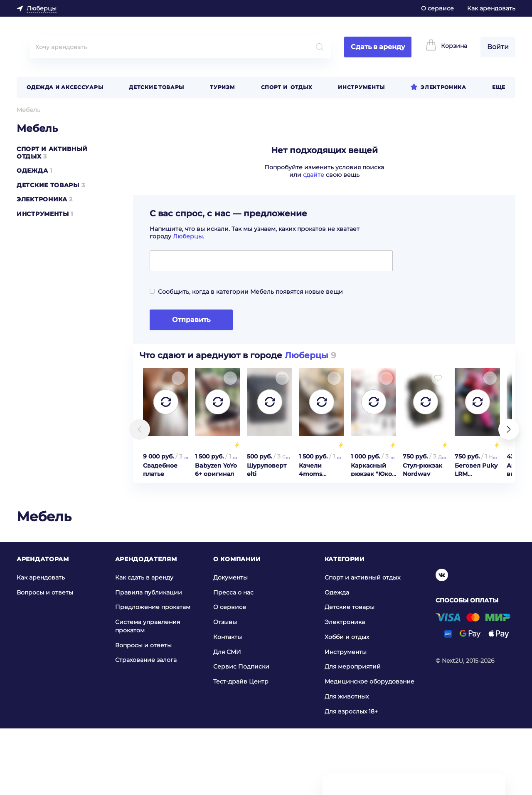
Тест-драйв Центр (241, 748)
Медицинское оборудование (369, 748)
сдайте (314, 175)
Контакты (228, 703)
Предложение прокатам (153, 673)
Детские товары (156, 87)
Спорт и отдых (287, 87)
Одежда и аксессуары (65, 87)
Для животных (347, 763)
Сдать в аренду (378, 47)
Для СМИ (227, 718)
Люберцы (188, 236)
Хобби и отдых (347, 703)
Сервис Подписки (241, 733)
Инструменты (361, 87)
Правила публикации (149, 658)
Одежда (32, 171)
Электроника (443, 87)
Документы (230, 644)
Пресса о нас (233, 658)
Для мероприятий (353, 733)
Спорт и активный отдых (362, 644)
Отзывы (225, 688)
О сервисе (437, 8)
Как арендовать (491, 8)
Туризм (222, 87)
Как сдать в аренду (144, 644)
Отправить (191, 320)
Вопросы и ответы (45, 658)
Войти (498, 47)
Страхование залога (146, 726)
